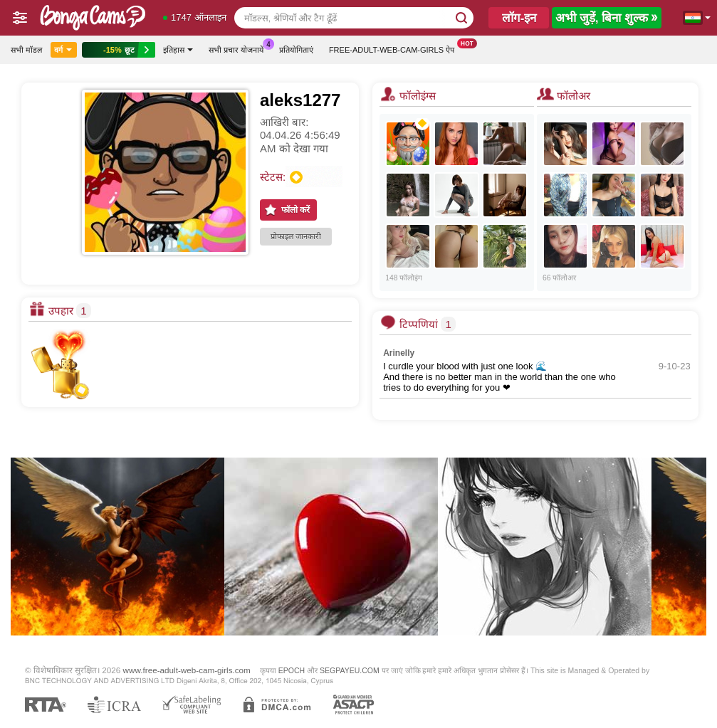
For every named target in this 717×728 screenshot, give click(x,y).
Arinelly (399, 353)
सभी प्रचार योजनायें (240, 48)
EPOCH (292, 670)
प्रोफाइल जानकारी (296, 236)
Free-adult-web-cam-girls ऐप (395, 48)
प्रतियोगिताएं (296, 50)
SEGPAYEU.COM (350, 670)
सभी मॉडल (26, 50)
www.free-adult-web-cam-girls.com (187, 670)
